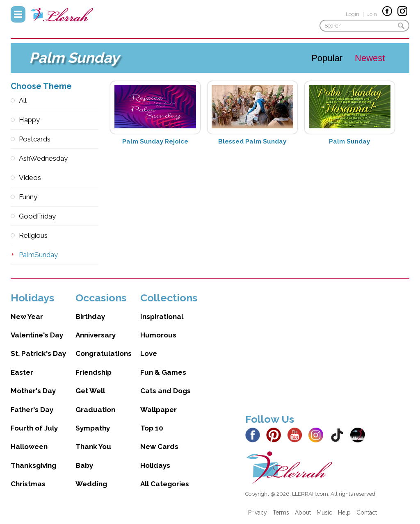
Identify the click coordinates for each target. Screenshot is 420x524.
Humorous (158, 335)
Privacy (258, 513)
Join (372, 14)
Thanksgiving (33, 465)
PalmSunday (38, 255)
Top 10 (152, 428)
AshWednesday (43, 158)
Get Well (90, 391)
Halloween (29, 447)
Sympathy (93, 428)
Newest (370, 58)
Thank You (93, 447)
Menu (18, 14)
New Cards (159, 447)
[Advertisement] (327, 349)
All (23, 100)
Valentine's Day (37, 335)
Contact (367, 513)
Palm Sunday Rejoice (155, 141)
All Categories (165, 484)
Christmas (28, 484)
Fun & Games (163, 372)
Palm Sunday (349, 141)
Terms (281, 513)
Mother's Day (33, 391)
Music (324, 513)
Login (353, 14)
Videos (30, 178)
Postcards (35, 139)
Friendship (94, 372)
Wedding (91, 484)
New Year (27, 317)
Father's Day (32, 410)
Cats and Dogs (165, 391)
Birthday (90, 317)
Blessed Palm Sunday (252, 141)
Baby (84, 465)
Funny (28, 197)
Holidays (155, 465)
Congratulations (104, 353)
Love (149, 353)
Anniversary (96, 335)
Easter (22, 372)
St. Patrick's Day (38, 353)
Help (344, 513)
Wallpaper (159, 410)
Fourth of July (34, 428)
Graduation (95, 410)
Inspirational (162, 317)
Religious (33, 235)
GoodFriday (37, 216)
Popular (327, 58)
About (303, 513)
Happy (29, 120)
